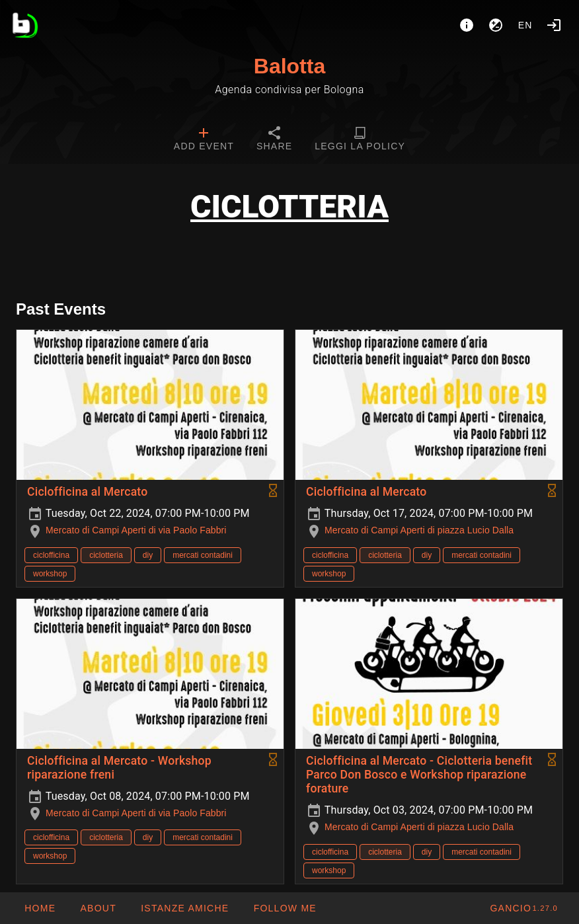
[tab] (204, 140)
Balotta (289, 66)
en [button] (525, 25)
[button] (184, 908)
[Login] (554, 25)
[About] (467, 25)
